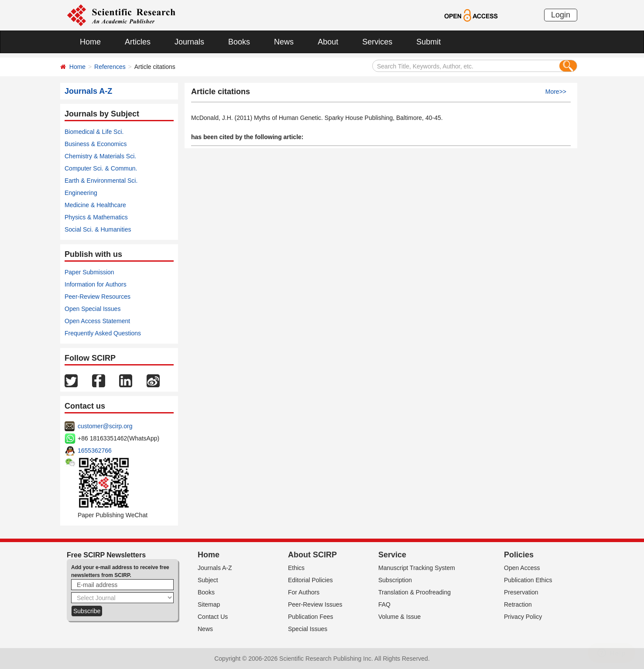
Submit (428, 42)
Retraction (518, 604)
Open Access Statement (97, 321)
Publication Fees (311, 617)
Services (377, 42)
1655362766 (95, 451)
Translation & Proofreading (414, 592)
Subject (208, 580)
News (284, 42)
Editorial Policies (310, 580)
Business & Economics (96, 144)
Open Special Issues (92, 309)
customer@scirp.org (105, 426)
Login (561, 15)
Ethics (296, 568)
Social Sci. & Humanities (98, 229)
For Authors (304, 592)
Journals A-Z (215, 568)
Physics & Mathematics (96, 217)
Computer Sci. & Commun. (101, 168)
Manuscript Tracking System (417, 568)
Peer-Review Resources (98, 297)
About (328, 42)
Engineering (81, 193)
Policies (519, 555)
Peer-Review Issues (315, 604)
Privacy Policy (523, 617)
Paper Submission (89, 272)
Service (392, 555)
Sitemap (209, 604)
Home (90, 42)
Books (239, 42)
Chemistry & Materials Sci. (100, 156)
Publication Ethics (528, 580)
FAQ (384, 604)
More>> (556, 92)
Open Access (522, 568)
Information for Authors (96, 284)
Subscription (395, 580)
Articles (138, 42)
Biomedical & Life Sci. (94, 132)
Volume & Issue (399, 617)
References (110, 67)
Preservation (521, 592)
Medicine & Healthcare (95, 205)
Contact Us (213, 617)
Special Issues (308, 629)
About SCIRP (312, 555)
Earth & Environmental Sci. (101, 181)
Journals (189, 42)
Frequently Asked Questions (103, 333)
